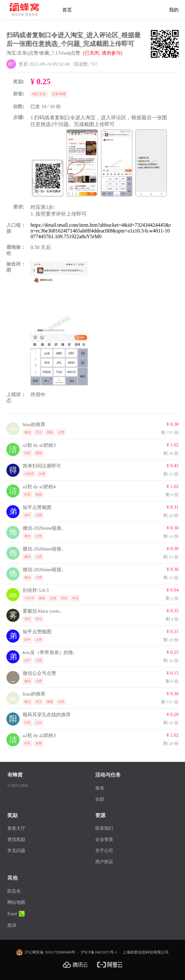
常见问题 (16, 851)
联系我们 (104, 828)
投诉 (12, 925)
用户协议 (104, 862)
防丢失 (14, 891)
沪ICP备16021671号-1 (99, 952)
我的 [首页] (174, 10)
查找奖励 (16, 840)
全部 (100, 799)
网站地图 (16, 902)
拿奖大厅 (16, 828)
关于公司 (104, 851)
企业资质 (104, 840)
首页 (67, 10)
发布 (100, 788)
